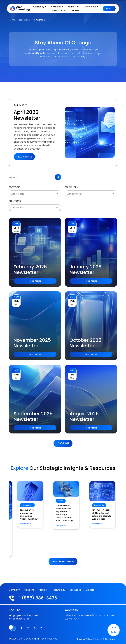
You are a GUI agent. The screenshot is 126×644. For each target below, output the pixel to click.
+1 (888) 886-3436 (37, 598)
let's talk (114, 630)
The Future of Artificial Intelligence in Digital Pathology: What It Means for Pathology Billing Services (62, 538)
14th (16, 301)
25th (16, 228)
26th (72, 228)
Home (12, 20)
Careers (75, 11)
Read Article (24, 157)
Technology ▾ (91, 7)
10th (72, 301)
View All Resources (63, 561)
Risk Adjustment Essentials (24, 518)
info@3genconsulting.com (23, 615)
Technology (59, 590)
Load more (63, 443)
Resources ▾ (59, 11)
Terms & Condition (105, 639)
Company (14, 590)
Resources (24, 20)
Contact (109, 9)
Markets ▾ (73, 7)
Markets (43, 590)
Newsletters (39, 20)
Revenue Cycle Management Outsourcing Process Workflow (97, 514)
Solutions (29, 590)
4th (72, 375)
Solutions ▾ (57, 7)
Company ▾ (40, 7)
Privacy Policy (85, 639)
